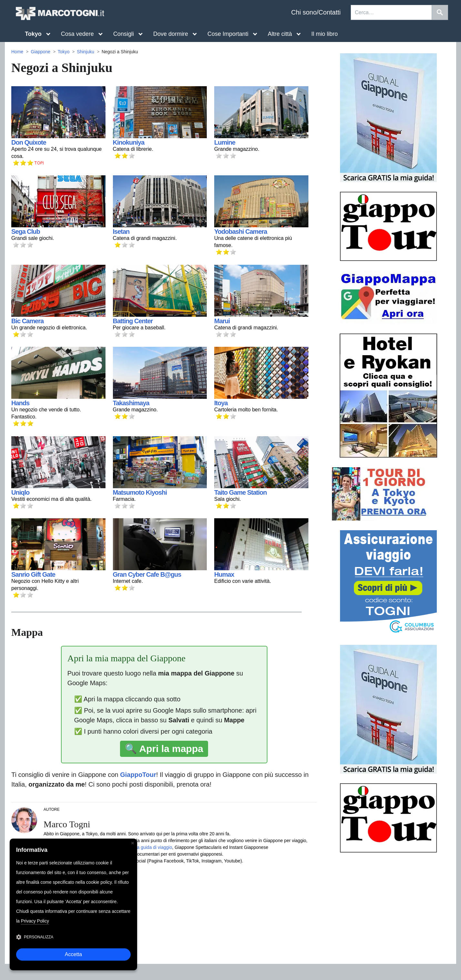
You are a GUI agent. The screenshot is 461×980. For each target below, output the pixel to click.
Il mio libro (325, 34)
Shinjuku (85, 52)
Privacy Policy (35, 921)
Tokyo (64, 52)
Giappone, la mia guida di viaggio (139, 847)
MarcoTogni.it (60, 13)
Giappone (40, 52)
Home (17, 52)
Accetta (73, 954)
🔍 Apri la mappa (164, 749)
